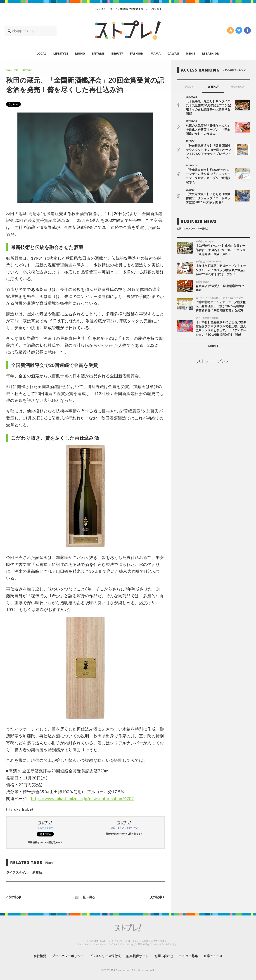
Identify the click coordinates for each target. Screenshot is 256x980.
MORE (213, 346)
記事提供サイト (137, 956)
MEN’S (190, 53)
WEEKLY (213, 87)
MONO (80, 53)
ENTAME (98, 53)
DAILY (189, 87)
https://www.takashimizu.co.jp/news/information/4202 (82, 798)
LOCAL (42, 53)
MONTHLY (238, 87)
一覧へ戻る (85, 897)
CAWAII (173, 53)
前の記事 (14, 897)
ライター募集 (188, 956)
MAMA (156, 53)
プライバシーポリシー (68, 956)
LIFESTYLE (61, 53)
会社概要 (40, 956)
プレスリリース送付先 (105, 956)
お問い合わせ (164, 956)
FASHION (137, 53)
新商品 (37, 872)
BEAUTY (117, 53)
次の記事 (157, 897)
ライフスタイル (17, 872)
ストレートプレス (213, 361)
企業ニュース (213, 956)
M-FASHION (211, 53)
